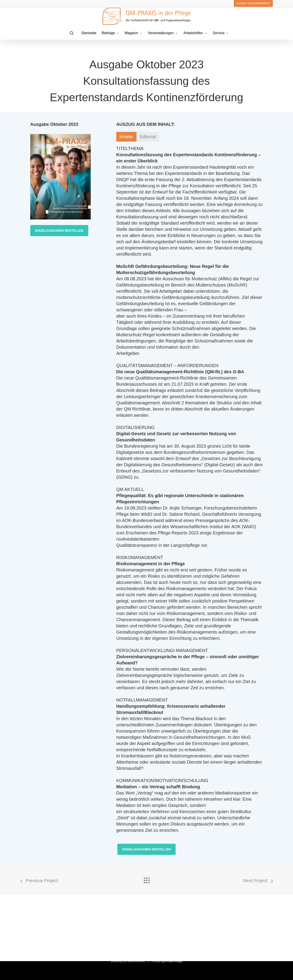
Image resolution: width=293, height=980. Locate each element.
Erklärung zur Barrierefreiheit (128, 961)
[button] (59, 231)
